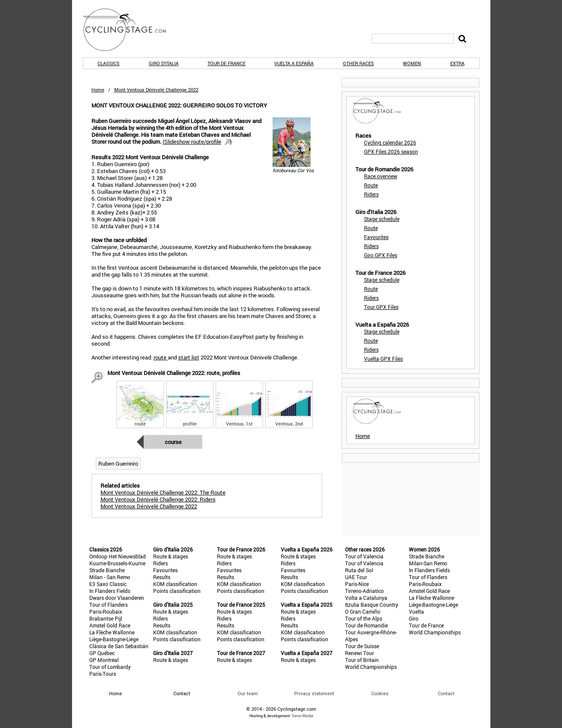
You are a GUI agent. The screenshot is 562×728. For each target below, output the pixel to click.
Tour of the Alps (364, 618)
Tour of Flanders (108, 605)
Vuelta (416, 611)
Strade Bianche (107, 570)
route (161, 357)
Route (371, 185)
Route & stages (171, 556)
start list (189, 357)
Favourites (376, 237)
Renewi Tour (359, 653)
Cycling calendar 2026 (390, 142)
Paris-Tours (103, 674)
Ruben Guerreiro (118, 463)
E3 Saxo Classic (108, 584)
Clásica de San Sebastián (119, 646)
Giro (414, 618)
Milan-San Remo (428, 563)
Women (412, 63)
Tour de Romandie (366, 625)
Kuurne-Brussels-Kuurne (117, 563)
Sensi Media (302, 716)
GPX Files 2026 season (391, 151)
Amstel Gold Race (110, 625)
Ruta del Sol (359, 570)
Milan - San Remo (110, 577)
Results (162, 577)
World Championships (371, 667)
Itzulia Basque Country (372, 605)
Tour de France (226, 63)
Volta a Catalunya (366, 598)
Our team (248, 693)
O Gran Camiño (363, 611)
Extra (457, 63)
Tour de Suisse (362, 646)
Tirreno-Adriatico (364, 591)
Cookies (380, 693)
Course (173, 442)
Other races (358, 63)
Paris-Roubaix (106, 611)
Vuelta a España (294, 63)
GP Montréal (104, 660)
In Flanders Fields (110, 591)
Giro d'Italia (164, 63)
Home (98, 90)
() (197, 142)
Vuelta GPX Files (383, 359)
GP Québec (102, 653)
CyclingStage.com (130, 30)
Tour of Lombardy (110, 667)
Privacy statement (314, 693)
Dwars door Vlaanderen (117, 598)
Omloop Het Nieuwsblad (118, 556)
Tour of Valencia (364, 556)
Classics (108, 63)
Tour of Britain (362, 660)
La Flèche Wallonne (112, 632)
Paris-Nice (357, 584)
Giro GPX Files (381, 255)
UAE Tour (356, 577)
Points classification (177, 591)
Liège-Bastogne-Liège (114, 639)
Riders (371, 194)
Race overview (381, 176)
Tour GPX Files (381, 307)
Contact (446, 693)
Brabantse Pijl (106, 618)
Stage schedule (382, 219)
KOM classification (175, 584)
